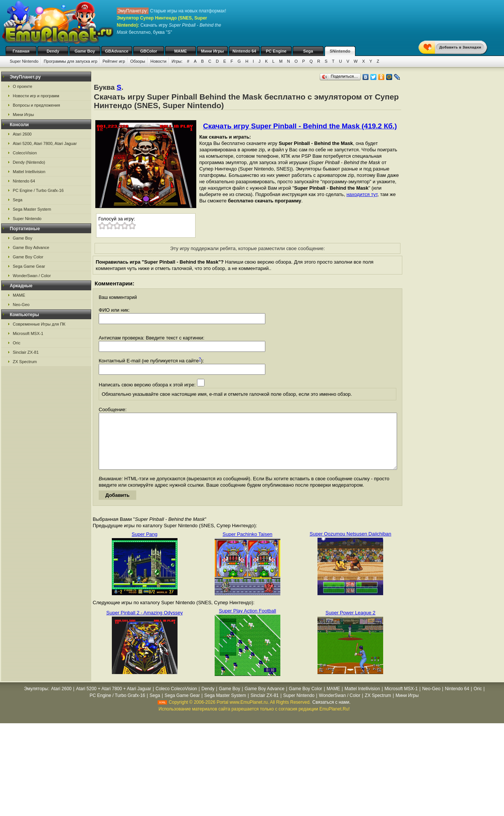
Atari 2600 (22, 134)
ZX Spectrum (25, 362)
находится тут (362, 194)
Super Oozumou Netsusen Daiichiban (351, 545)
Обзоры (138, 61)
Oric (17, 343)
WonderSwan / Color (32, 276)
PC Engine (276, 51)
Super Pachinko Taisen (247, 545)
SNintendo (340, 51)
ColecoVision (25, 153)
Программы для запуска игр (70, 61)
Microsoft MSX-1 (28, 333)
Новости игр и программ (36, 96)
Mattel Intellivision (29, 172)
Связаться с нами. (331, 713)
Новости (159, 61)
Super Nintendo (24, 61)
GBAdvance (117, 51)
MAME (181, 51)
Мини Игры (213, 51)
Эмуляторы (36, 700)
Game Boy (85, 51)
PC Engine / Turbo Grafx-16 (38, 190)
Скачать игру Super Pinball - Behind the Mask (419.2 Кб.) (300, 126)
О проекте (23, 86)
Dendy (53, 51)
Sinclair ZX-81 (26, 352)
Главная (21, 51)
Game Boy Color (28, 257)
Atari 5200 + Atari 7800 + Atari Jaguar (114, 700)
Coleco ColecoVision (176, 700)
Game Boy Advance (31, 247)
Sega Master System (32, 209)
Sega (308, 51)
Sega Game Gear (29, 266)
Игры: (177, 61)
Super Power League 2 (350, 624)
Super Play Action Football (247, 622)
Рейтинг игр (114, 61)
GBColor (148, 51)
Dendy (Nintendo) (29, 162)
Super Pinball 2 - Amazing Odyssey (144, 624)
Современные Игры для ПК (39, 324)
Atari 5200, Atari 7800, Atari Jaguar (45, 143)
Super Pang (145, 545)
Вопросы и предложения (36, 105)
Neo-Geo (21, 305)
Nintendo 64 (244, 51)
